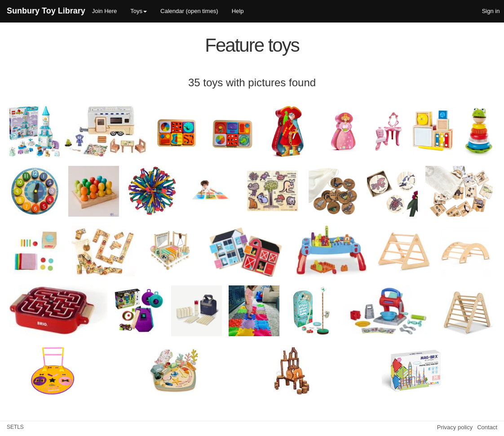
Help (238, 11)
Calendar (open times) (189, 11)
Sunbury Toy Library (46, 11)
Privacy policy (455, 427)
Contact (487, 427)
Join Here (105, 11)
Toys (139, 11)
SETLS (15, 427)
